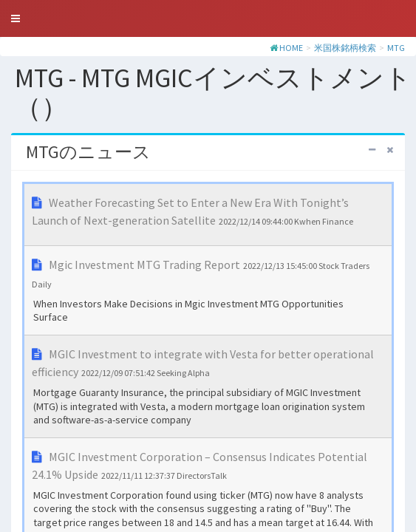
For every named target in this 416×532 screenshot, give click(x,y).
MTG (396, 48)
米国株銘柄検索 (345, 48)
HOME (291, 48)
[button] (16, 18)
